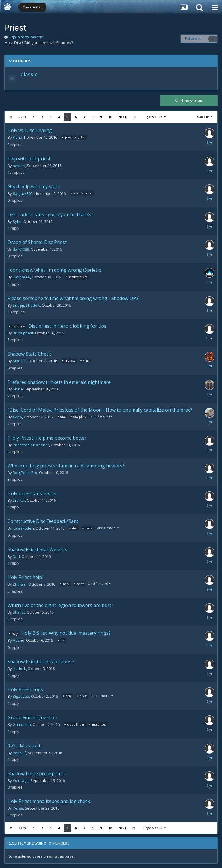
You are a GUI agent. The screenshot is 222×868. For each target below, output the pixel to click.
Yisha (17, 137)
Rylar (17, 221)
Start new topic (189, 100)
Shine (18, 389)
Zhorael (20, 584)
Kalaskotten (23, 528)
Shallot (19, 612)
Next (123, 117)
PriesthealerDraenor (31, 445)
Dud (16, 556)
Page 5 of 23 (155, 117)
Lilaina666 (21, 277)
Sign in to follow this (26, 37)
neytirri (19, 166)
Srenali (19, 500)
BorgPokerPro (25, 473)
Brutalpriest (23, 333)
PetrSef (19, 753)
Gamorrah (22, 724)
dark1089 (21, 249)
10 (110, 117)
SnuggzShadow (26, 305)
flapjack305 (23, 193)
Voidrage (21, 780)
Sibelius (20, 361)
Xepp (17, 417)
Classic (29, 74)
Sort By (205, 117)
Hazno (18, 640)
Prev (22, 117)
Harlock (19, 669)
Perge (18, 808)
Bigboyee (21, 696)
